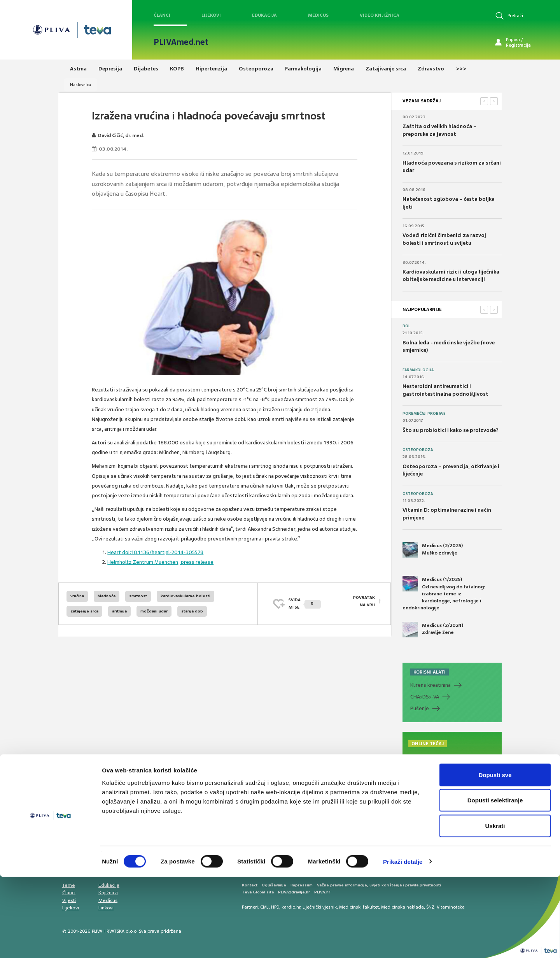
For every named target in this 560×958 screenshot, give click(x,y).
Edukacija (264, 15)
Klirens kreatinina (430, 685)
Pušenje (420, 708)
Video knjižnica (380, 15)
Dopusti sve (495, 856)
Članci (162, 15)
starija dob (192, 611)
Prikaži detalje (403, 943)
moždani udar (154, 611)
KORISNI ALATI (430, 672)
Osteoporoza (418, 450)
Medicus (318, 15)
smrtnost (138, 596)
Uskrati (495, 907)
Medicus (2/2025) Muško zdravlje (433, 550)
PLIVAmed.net (181, 42)
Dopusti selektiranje (495, 882)
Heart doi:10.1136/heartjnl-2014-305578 (155, 552)
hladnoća (107, 596)
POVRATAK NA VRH (364, 603)
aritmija (119, 611)
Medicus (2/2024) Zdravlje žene (433, 630)
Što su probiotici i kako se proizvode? (451, 430)
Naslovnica (80, 85)
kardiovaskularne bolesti (185, 596)
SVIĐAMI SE (305, 603)
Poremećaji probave (424, 414)
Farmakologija (418, 370)
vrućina (77, 596)
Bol (406, 326)
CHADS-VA (425, 697)
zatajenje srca (84, 611)
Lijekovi (211, 15)
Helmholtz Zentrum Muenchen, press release (160, 562)
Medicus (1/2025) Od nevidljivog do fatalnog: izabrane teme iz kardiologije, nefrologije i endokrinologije (444, 593)
